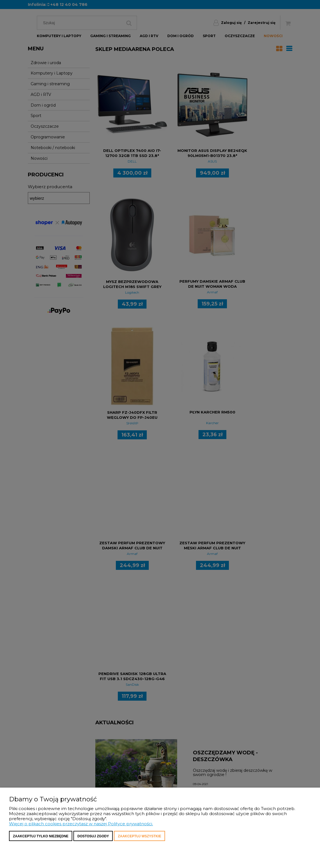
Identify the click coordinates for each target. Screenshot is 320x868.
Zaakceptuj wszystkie (139, 836)
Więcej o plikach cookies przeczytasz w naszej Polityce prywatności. (81, 824)
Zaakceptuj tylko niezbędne (41, 836)
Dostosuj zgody (93, 836)
